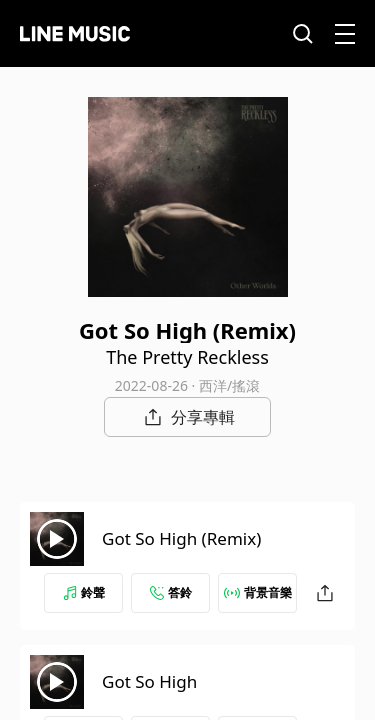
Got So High (149, 681)
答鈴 (171, 592)
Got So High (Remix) (181, 538)
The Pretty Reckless (187, 357)
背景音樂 (258, 592)
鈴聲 (84, 592)
